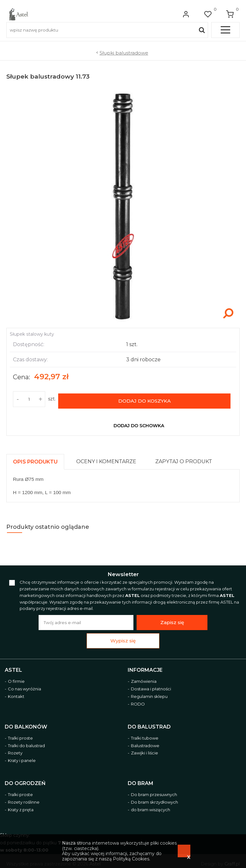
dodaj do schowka (139, 422)
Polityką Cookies (131, 859)
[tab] (38, 457)
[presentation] (35, 459)
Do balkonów (26, 724)
